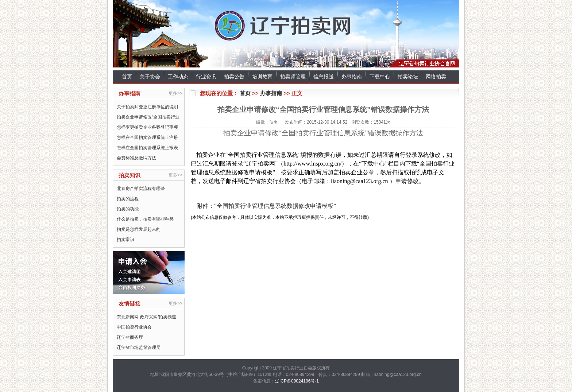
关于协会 (150, 77)
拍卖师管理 (293, 77)
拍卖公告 (234, 77)
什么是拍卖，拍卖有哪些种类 (145, 219)
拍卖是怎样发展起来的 (139, 229)
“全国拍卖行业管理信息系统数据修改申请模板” (275, 206)
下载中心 (380, 77)
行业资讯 (206, 77)
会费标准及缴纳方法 (136, 158)
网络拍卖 (436, 77)
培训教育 (262, 77)
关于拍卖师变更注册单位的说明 (147, 107)
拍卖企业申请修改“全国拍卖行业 (148, 117)
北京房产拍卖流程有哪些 (141, 189)
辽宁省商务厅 (130, 337)
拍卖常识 (125, 240)
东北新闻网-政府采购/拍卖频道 (146, 317)
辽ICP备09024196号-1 (297, 381)
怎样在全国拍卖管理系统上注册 (147, 137)
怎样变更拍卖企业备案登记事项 (147, 127)
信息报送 (324, 77)
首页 (127, 77)
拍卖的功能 (128, 209)
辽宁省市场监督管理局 (139, 348)
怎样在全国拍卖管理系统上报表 (147, 148)
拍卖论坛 (408, 77)
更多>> (175, 93)
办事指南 (352, 77)
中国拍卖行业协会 (134, 327)
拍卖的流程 (128, 199)
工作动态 (178, 77)
